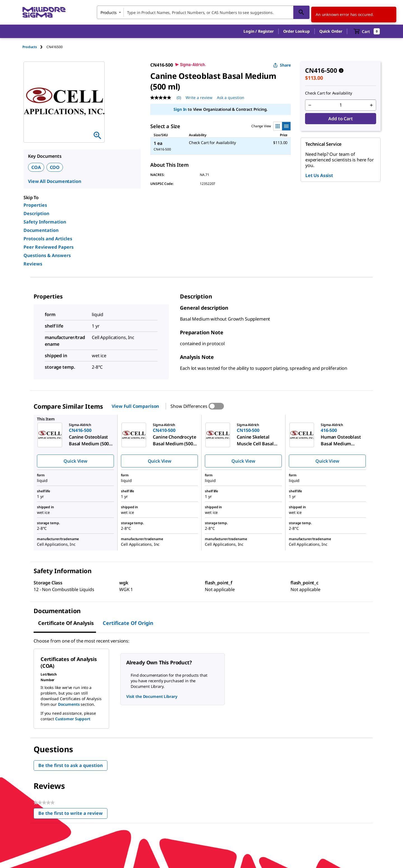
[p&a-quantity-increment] (371, 105)
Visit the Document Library (152, 696)
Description (36, 213)
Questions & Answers (47, 255)
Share (282, 65)
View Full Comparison (135, 406)
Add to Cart (340, 119)
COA (36, 167)
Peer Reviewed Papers (49, 247)
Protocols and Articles (48, 239)
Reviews (33, 264)
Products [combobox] (109, 12)
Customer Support (73, 719)
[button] (258, 31)
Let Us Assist (319, 175)
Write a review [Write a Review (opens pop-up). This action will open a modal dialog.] (199, 97)
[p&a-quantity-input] (341, 105)
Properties (35, 205)
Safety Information (45, 222)
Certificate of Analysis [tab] (66, 623)
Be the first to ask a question (71, 765)
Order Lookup (297, 31)
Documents (69, 704)
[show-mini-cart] (367, 31)
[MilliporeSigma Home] (44, 12)
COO (55, 167)
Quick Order (331, 31)
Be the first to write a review (73, 814)
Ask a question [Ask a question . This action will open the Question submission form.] (231, 97)
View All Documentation (54, 181)
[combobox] (203, 12)
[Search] (301, 12)
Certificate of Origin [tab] (128, 623)
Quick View (75, 461)
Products (30, 47)
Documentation (41, 230)
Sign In (180, 109)
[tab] (34, 47)
